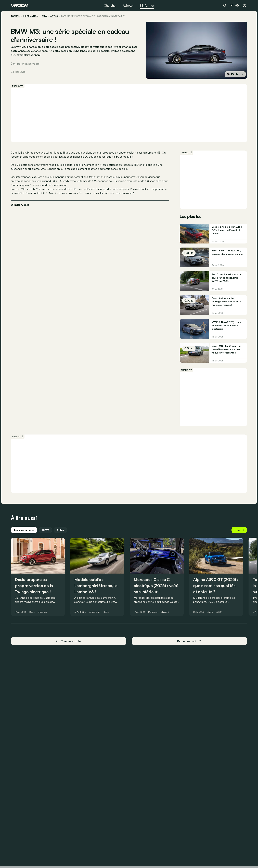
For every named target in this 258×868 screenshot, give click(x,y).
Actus (60, 530)
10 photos (235, 74)
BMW (44, 16)
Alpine (210, 612)
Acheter (128, 5)
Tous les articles (24, 530)
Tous (239, 530)
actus (54, 16)
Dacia (32, 612)
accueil (15, 16)
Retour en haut (189, 641)
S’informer (147, 5)
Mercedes (153, 612)
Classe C (165, 612)
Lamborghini (95, 612)
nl (235, 5)
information (31, 16)
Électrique (43, 612)
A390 (219, 612)
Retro (106, 612)
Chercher (110, 5)
